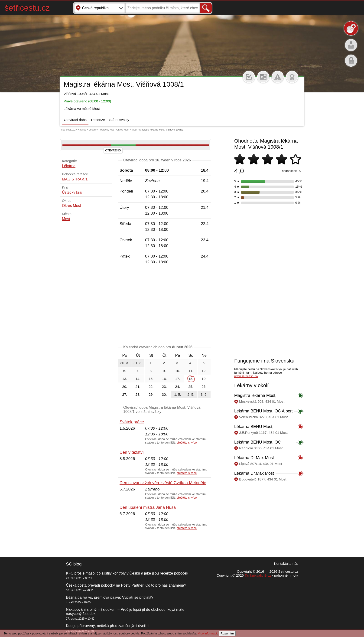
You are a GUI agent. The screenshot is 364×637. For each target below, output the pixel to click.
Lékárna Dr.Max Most (254, 458)
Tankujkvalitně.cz (258, 575)
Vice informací (207, 633)
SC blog (74, 564)
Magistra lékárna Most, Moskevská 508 (255, 398)
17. (178, 379)
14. (138, 379)
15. (151, 379)
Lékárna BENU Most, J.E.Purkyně (254, 429)
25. (191, 387)
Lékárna (69, 166)
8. (151, 371)
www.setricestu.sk (246, 376)
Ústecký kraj (107, 130)
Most (134, 130)
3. (178, 363)
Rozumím (227, 633)
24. (178, 387)
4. (191, 363)
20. (125, 387)
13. (125, 379)
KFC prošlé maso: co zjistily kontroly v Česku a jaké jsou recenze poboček (127, 573)
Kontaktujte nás (286, 563)
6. (125, 371)
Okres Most (123, 130)
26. (204, 387)
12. (204, 371)
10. (178, 371)
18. (191, 379)
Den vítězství (132, 452)
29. (151, 394)
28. (138, 394)
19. (204, 379)
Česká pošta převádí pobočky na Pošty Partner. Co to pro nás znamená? (126, 585)
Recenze (98, 120)
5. (204, 363)
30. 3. (125, 363)
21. (138, 387)
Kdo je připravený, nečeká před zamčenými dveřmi (108, 626)
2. (164, 363)
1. (151, 363)
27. (125, 394)
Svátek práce (132, 422)
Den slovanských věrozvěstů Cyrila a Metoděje (163, 483)
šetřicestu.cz (27, 8)
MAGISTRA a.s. (75, 179)
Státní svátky (119, 120)
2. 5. (191, 394)
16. (164, 379)
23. (164, 387)
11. (191, 371)
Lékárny (93, 130)
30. (164, 394)
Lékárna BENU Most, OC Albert (263, 411)
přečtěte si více (187, 443)
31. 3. (138, 363)
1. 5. (177, 394)
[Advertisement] (165, 306)
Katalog (82, 130)
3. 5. (204, 394)
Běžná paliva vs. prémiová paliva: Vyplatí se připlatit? (110, 597)
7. (138, 371)
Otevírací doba (75, 120)
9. (164, 371)
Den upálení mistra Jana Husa (148, 507)
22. (151, 387)
